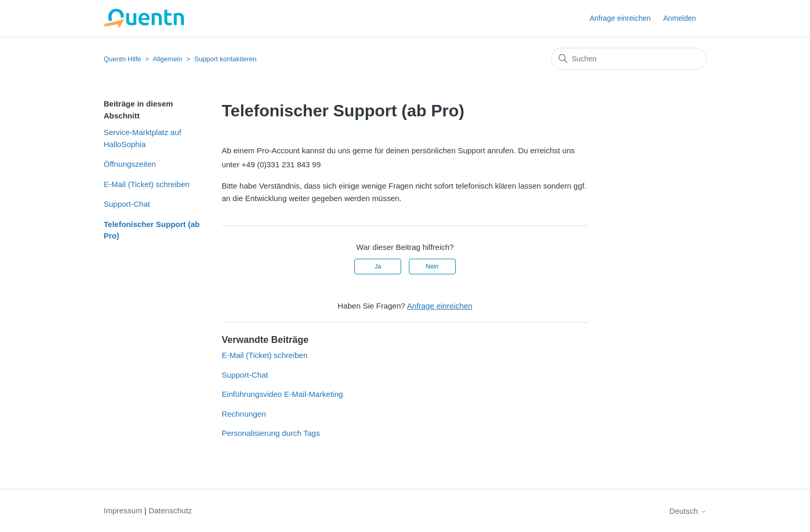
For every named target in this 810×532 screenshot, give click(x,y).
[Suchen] (629, 59)
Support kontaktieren (225, 59)
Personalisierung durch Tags (271, 433)
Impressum (123, 510)
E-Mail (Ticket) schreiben (147, 184)
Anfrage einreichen (620, 18)
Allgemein (168, 59)
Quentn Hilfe (123, 59)
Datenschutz (170, 510)
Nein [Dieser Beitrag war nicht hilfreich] (432, 267)
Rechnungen (244, 414)
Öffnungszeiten (130, 164)
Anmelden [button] (679, 18)
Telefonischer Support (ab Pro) (152, 230)
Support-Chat (127, 204)
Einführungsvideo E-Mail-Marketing (282, 394)
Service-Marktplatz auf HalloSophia (143, 138)
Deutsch (688, 511)
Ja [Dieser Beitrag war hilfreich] (378, 267)
